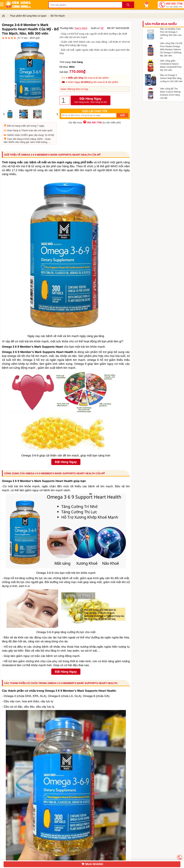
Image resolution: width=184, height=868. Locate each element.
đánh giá (92, 40)
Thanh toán (27, 114)
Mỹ (102, 45)
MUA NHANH (92, 864)
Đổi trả (11, 109)
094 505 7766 (174, 5)
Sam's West (81, 45)
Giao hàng (13, 114)
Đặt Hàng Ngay (91, 117)
